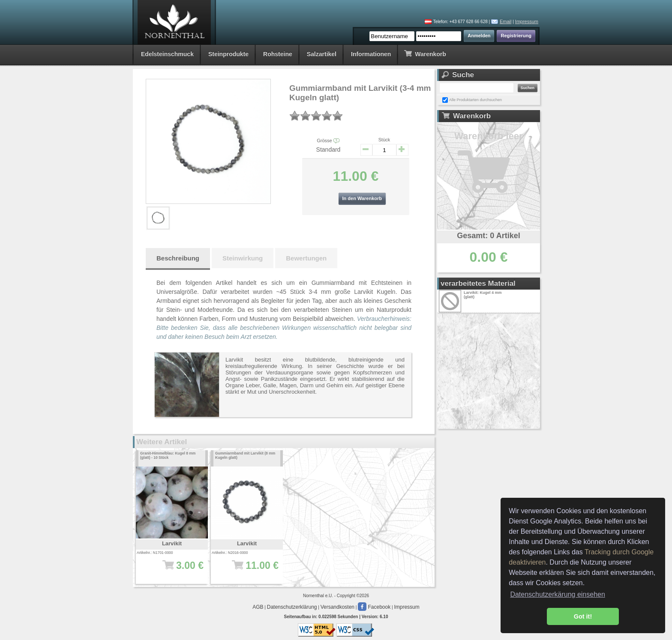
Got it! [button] (583, 616)
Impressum (527, 21)
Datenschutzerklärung (292, 607)
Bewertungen (306, 258)
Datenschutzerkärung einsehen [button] (557, 594)
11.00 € (250, 570)
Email (506, 21)
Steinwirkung (243, 258)
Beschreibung (178, 258)
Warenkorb (425, 53)
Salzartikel (322, 54)
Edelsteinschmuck (167, 54)
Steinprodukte (228, 54)
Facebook (374, 607)
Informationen (371, 54)
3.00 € (175, 570)
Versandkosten (337, 607)
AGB (258, 607)
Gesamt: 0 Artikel (488, 236)
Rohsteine (278, 54)
